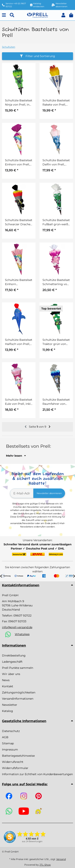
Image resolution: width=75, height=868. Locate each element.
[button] (63, 15)
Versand (61, 859)
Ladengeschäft (12, 662)
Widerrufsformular (15, 768)
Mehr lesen (16, 456)
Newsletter (10, 705)
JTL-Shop (45, 865)
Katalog (7, 711)
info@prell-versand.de (17, 627)
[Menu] (4, 15)
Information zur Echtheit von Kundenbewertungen (37, 774)
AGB (5, 737)
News (6, 680)
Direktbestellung (14, 655)
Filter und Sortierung (37, 56)
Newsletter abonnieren (49, 493)
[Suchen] (12, 15)
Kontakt (8, 686)
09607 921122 (22, 616)
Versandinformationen (18, 699)
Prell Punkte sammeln (18, 668)
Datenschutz (11, 731)
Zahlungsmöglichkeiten (19, 692)
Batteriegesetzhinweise (18, 756)
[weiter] (50, 427)
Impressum (10, 750)
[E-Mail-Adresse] (22, 493)
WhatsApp (22, 634)
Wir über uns (11, 674)
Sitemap (8, 743)
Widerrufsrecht (13, 762)
